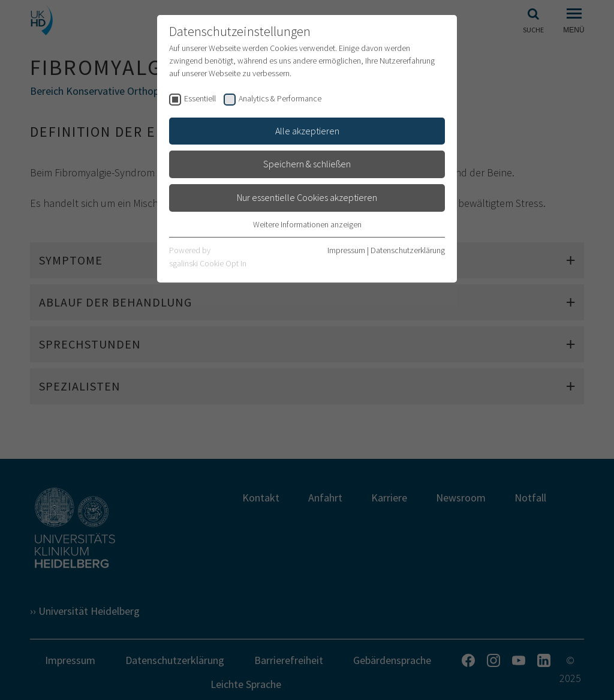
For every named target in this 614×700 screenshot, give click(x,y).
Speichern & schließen (307, 164)
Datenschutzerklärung (408, 250)
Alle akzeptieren (307, 131)
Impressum (346, 250)
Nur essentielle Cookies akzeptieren (307, 197)
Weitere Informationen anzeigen (307, 224)
